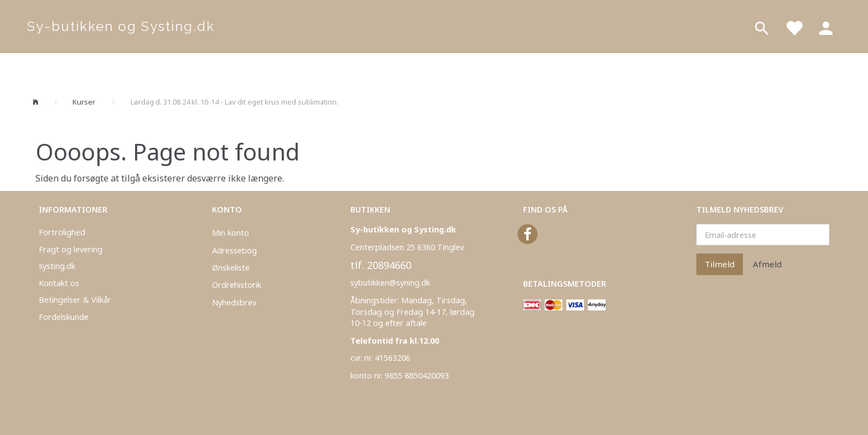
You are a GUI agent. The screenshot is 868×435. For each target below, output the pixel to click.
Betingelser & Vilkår (75, 300)
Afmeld (767, 264)
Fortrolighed (62, 232)
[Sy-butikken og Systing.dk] (121, 27)
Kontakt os (59, 283)
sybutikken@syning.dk (390, 283)
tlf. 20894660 (381, 265)
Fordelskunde (64, 317)
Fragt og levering (71, 249)
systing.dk (57, 266)
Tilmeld (720, 264)
